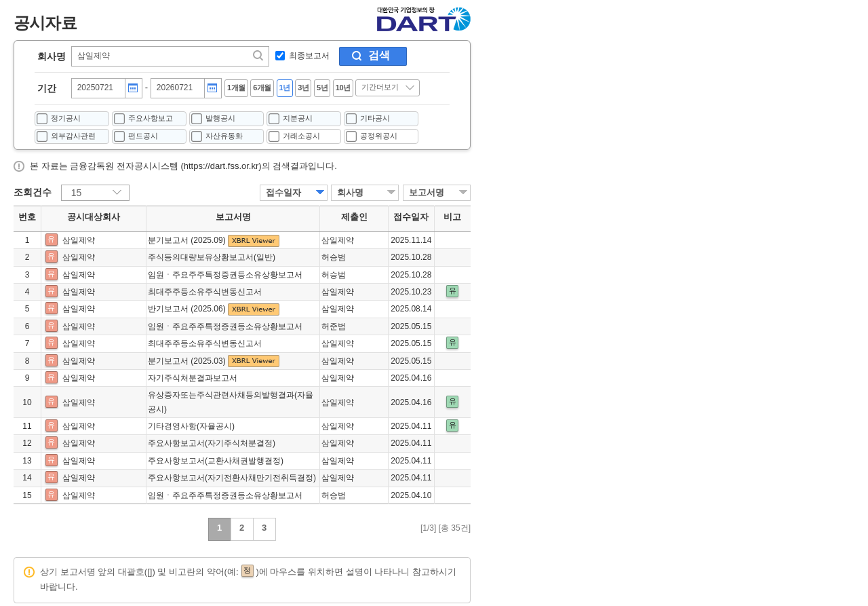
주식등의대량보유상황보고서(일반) (212, 257)
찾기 (259, 56)
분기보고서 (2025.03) (188, 361)
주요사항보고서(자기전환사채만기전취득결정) (232, 478)
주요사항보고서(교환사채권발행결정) (216, 461)
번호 (27, 217)
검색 (379, 55)
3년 (303, 88)
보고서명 (427, 192)
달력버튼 (133, 88)
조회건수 (33, 192)
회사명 (52, 56)
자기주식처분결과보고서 (193, 378)
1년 (285, 88)
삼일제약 (79, 240)
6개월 (262, 88)
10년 (343, 88)
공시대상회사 (94, 217)
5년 (322, 88)
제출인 (354, 217)
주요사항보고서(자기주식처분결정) (212, 443)
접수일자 (283, 192)
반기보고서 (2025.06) (188, 309)
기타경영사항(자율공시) (191, 426)
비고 (452, 217)
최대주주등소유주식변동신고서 (205, 292)
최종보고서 (309, 56)
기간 (47, 88)
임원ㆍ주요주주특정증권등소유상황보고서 (225, 275)
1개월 (236, 88)
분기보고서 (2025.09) (188, 240)
